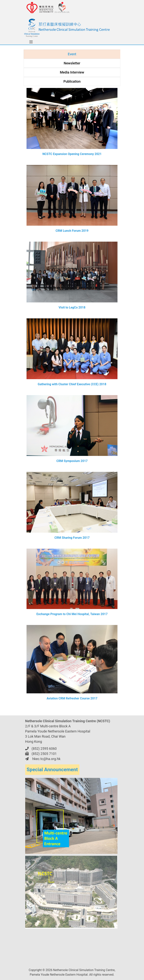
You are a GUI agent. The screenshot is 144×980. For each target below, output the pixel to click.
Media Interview (72, 72)
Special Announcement (52, 770)
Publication (72, 81)
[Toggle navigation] (28, 42)
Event (72, 54)
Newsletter (72, 63)
